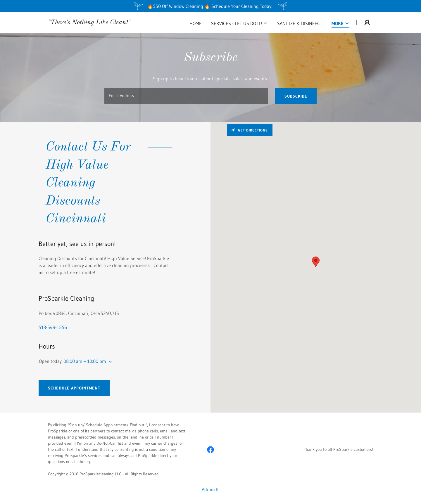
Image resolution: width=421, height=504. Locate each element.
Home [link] (196, 23)
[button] (239, 23)
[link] (89, 22)
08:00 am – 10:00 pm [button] (85, 361)
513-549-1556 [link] (53, 327)
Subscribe (296, 96)
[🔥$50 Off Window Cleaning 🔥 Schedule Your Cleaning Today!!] (210, 6)
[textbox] (186, 96)
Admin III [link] (211, 489)
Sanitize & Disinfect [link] (300, 23)
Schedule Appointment (74, 388)
